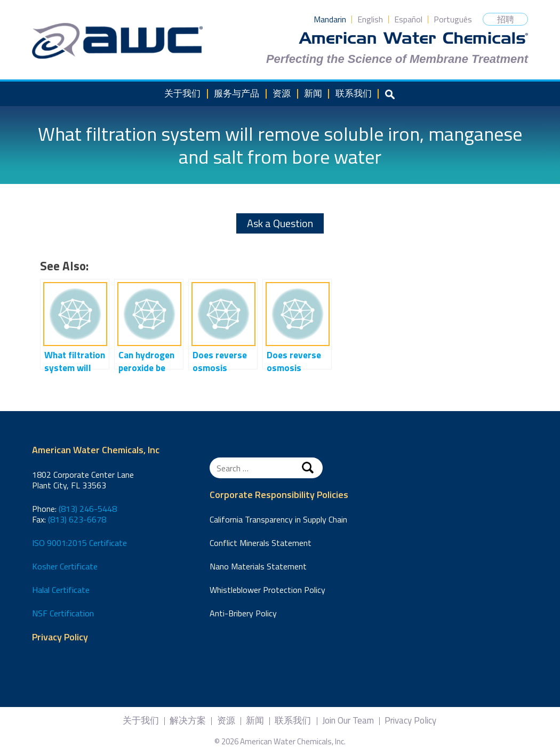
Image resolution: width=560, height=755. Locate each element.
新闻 (313, 93)
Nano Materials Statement (258, 566)
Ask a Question (280, 223)
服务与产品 (237, 93)
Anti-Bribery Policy (243, 613)
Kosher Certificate (65, 566)
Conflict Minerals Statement (261, 543)
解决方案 (188, 721)
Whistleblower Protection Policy (267, 590)
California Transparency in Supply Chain (278, 519)
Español (408, 19)
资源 (282, 93)
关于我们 (182, 93)
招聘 (506, 19)
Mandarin (330, 19)
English (370, 19)
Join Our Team (348, 721)
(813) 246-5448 (88, 509)
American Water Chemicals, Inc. (117, 41)
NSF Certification (63, 613)
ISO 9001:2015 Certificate (79, 543)
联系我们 (354, 93)
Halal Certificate (61, 590)
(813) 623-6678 (77, 519)
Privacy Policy (60, 637)
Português (453, 19)
